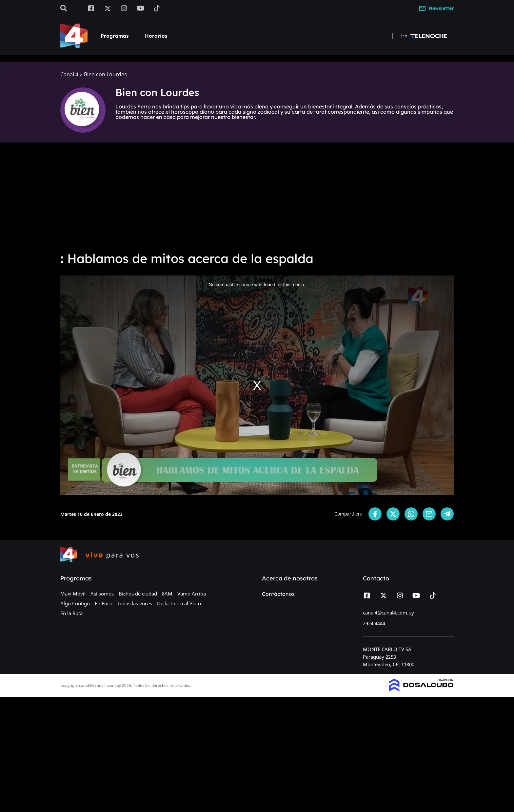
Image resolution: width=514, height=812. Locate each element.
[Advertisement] (257, 197)
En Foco (104, 603)
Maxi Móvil (73, 594)
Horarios (156, 36)
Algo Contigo (75, 603)
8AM (167, 594)
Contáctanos (278, 594)
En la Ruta (71, 613)
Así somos (102, 594)
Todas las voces (135, 603)
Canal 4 (69, 75)
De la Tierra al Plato (179, 603)
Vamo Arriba (192, 594)
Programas (115, 36)
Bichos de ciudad (138, 594)
